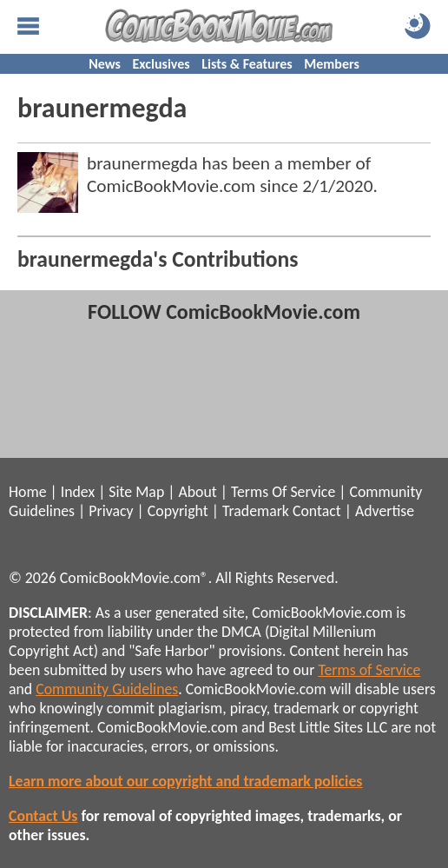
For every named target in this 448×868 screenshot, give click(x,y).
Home (27, 492)
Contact (317, 511)
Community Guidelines (107, 689)
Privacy (111, 511)
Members (332, 64)
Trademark (256, 511)
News (105, 64)
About (197, 492)
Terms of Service (369, 670)
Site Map (136, 492)
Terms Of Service (283, 492)
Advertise (385, 511)
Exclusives (161, 64)
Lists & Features (247, 64)
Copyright (178, 511)
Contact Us (43, 816)
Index (78, 492)
